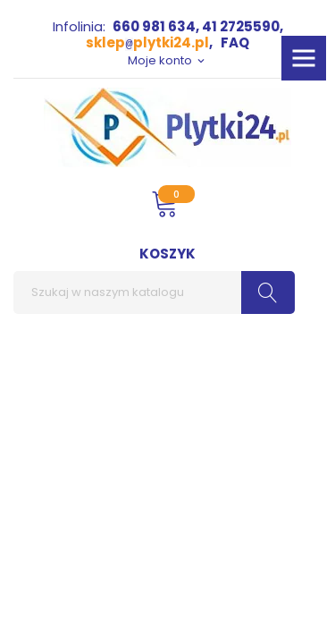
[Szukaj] (154, 292)
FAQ (235, 42)
